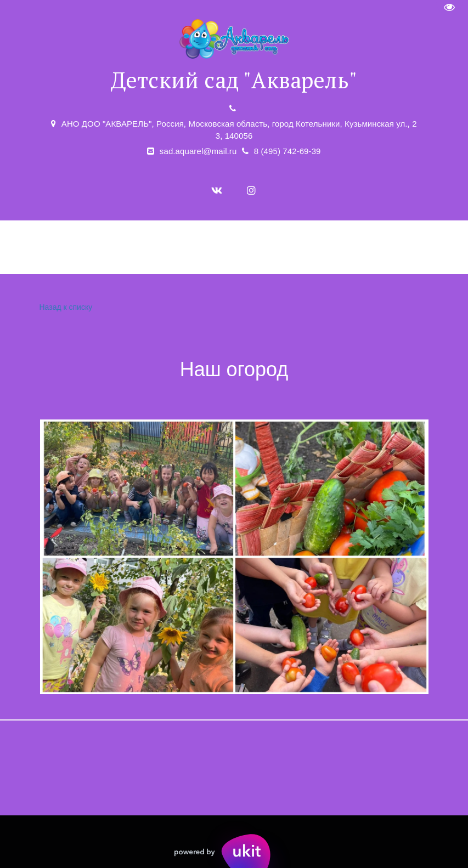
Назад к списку (65, 307)
